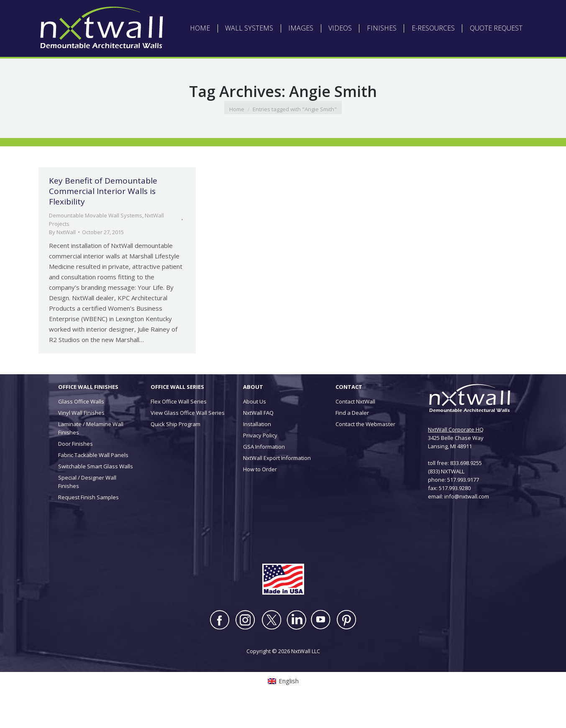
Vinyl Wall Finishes (81, 438)
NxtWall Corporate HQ (456, 455)
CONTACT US (405, 13)
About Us (255, 427)
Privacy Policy (260, 461)
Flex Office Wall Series (179, 427)
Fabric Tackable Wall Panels (93, 480)
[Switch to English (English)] (138, 13)
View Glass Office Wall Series (188, 438)
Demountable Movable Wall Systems (96, 241)
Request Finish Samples (88, 523)
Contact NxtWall (355, 427)
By (62, 258)
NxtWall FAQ (258, 438)
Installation (257, 450)
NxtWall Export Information (277, 483)
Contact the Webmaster (365, 450)
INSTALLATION (366, 13)
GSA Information (264, 472)
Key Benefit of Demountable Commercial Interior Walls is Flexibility (103, 217)
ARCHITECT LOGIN (283, 13)
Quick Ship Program (175, 450)
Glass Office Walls (81, 427)
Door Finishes (76, 469)
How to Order (260, 495)
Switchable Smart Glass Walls (96, 492)
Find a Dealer (352, 438)
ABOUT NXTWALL (235, 13)
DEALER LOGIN (327, 13)
